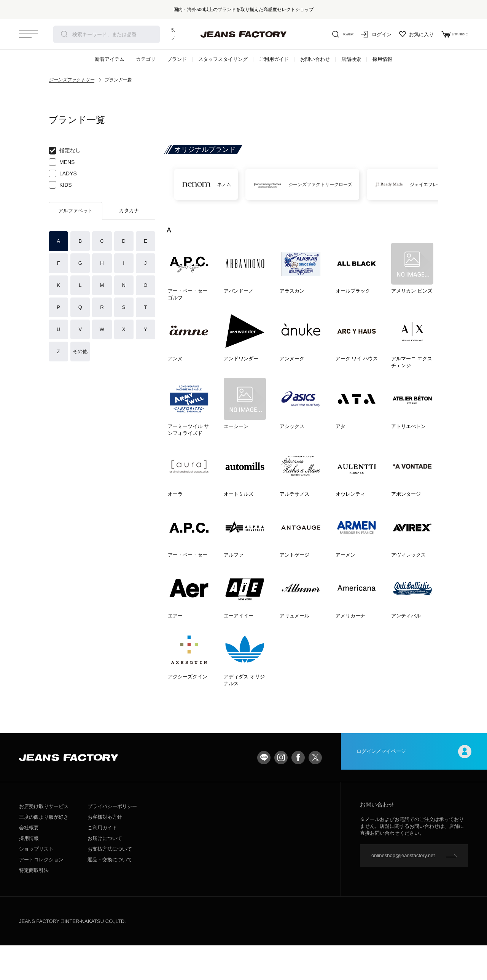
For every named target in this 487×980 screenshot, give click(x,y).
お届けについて (105, 873)
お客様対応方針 (105, 852)
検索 (64, 34)
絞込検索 (323, 34)
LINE (264, 792)
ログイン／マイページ (414, 792)
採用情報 (382, 59)
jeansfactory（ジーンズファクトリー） (243, 34)
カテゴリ (146, 59)
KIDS (60, 185)
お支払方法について (110, 884)
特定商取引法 (34, 905)
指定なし (65, 151)
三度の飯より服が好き (44, 852)
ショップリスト (36, 884)
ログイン (361, 34)
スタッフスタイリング (223, 59)
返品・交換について (110, 894)
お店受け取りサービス (44, 841)
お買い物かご (447, 34)
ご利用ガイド (274, 59)
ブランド (177, 59)
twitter (315, 792)
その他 (80, 351)
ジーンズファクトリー (72, 80)
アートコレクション (41, 894)
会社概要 (29, 862)
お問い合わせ (315, 59)
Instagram (281, 792)
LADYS (63, 173)
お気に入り (402, 34)
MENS (62, 162)
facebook (298, 792)
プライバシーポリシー (112, 841)
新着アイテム (110, 59)
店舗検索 (351, 59)
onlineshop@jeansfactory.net (403, 890)
